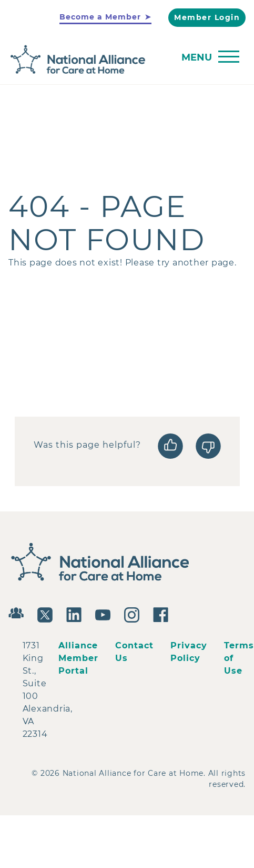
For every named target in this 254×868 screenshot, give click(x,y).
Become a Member (100, 17)
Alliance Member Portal (78, 658)
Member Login (207, 17)
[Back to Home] (124, 60)
